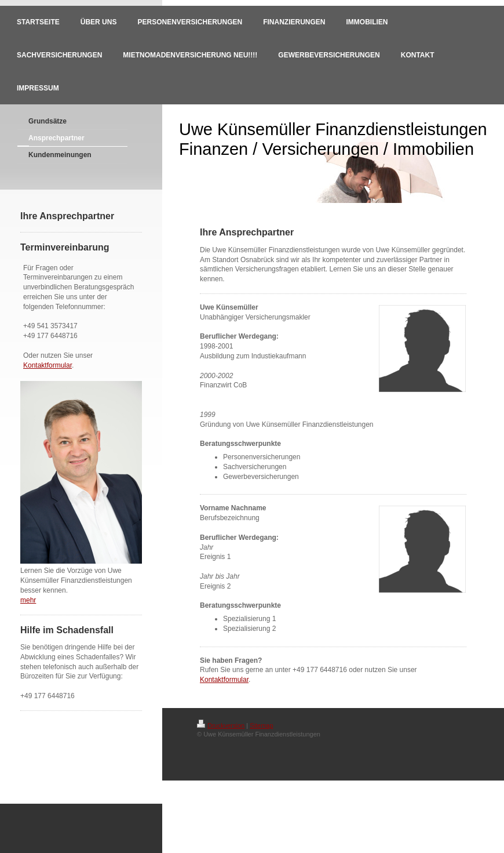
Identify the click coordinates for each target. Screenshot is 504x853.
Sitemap (261, 725)
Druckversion (221, 725)
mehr (28, 600)
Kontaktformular (48, 365)
